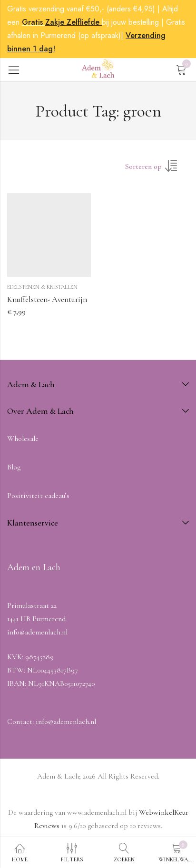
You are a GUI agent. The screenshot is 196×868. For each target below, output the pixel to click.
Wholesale (23, 439)
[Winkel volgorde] (157, 169)
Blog (14, 467)
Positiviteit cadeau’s (38, 496)
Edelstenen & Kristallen (42, 287)
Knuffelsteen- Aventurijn (47, 299)
